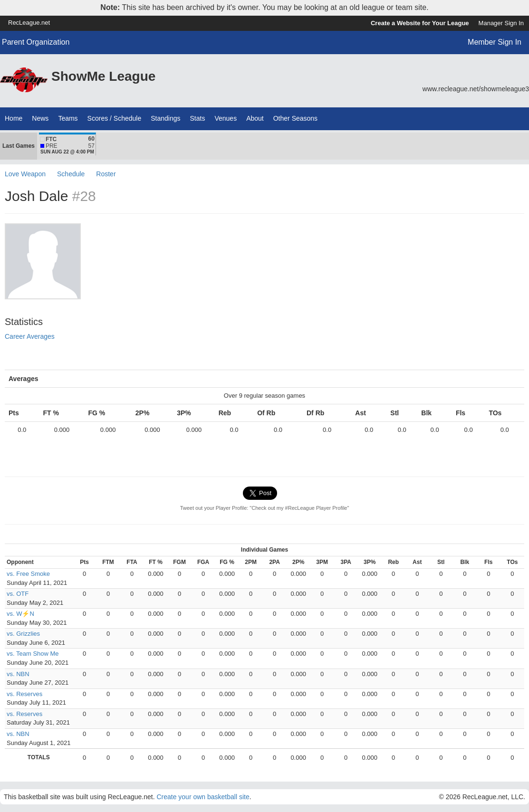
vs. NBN (18, 674)
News (40, 118)
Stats (198, 118)
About (255, 118)
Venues (226, 118)
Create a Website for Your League (420, 23)
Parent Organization (36, 42)
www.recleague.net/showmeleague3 (476, 89)
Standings (165, 118)
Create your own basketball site (203, 797)
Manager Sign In (501, 23)
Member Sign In (495, 42)
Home (14, 118)
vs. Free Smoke (28, 574)
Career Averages (30, 336)
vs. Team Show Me (33, 654)
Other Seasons (295, 118)
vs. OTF (18, 594)
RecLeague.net (29, 23)
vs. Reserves (24, 694)
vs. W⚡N (20, 614)
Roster (106, 174)
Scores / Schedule (115, 118)
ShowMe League (103, 76)
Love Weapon (25, 174)
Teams (68, 118)
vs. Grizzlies (23, 634)
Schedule (71, 174)
